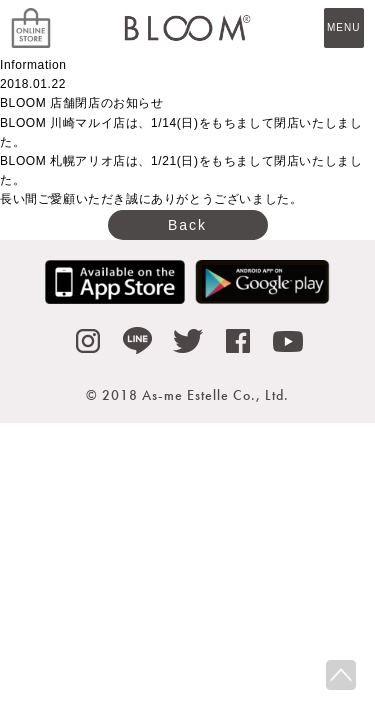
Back (187, 225)
